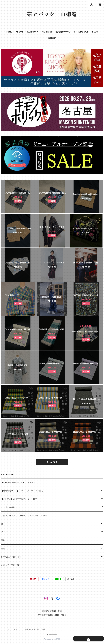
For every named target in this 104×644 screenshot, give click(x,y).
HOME (9, 32)
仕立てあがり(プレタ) (11, 557)
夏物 (3, 540)
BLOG (95, 32)
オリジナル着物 (8, 507)
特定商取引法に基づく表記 (35, 629)
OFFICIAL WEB (81, 32)
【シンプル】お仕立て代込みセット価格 (19, 499)
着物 (3, 549)
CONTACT (47, 32)
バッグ (4, 532)
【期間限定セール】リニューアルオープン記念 (22, 491)
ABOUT (20, 32)
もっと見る (52, 462)
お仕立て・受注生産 (10, 565)
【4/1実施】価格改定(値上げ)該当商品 (18, 483)
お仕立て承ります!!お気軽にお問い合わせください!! (24, 516)
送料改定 (52, 38)
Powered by (52, 639)
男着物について (63, 32)
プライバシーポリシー (12, 629)
